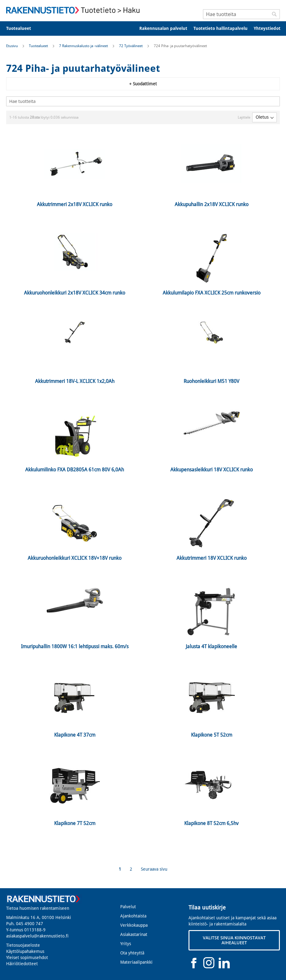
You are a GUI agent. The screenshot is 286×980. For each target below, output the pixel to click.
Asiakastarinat (134, 934)
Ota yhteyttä (132, 953)
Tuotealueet (39, 46)
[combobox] (241, 14)
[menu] (143, 28)
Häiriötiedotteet (22, 964)
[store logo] (75, 10)
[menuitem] (23, 28)
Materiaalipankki (136, 962)
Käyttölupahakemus (25, 951)
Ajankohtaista (133, 916)
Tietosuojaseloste (23, 945)
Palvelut (128, 907)
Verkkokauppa (134, 925)
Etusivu (12, 46)
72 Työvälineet (131, 46)
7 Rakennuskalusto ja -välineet (84, 46)
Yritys (126, 944)
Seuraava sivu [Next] (154, 869)
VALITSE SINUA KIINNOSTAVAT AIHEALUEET (234, 940)
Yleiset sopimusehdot (27, 958)
